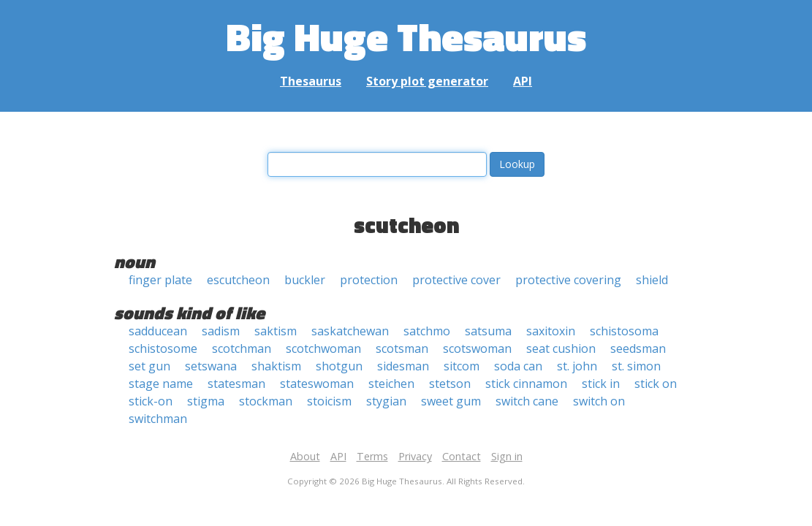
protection (369, 280)
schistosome (163, 348)
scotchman (242, 348)
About (305, 456)
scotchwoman (323, 348)
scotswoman (477, 348)
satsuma (488, 331)
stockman (266, 401)
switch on (599, 401)
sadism (221, 331)
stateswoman (317, 384)
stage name (161, 384)
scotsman (402, 348)
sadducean (158, 331)
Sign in (507, 456)
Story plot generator (427, 81)
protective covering (568, 280)
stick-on (151, 401)
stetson (450, 384)
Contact (462, 456)
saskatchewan (350, 331)
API (523, 81)
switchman (158, 419)
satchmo (427, 331)
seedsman (638, 348)
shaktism (276, 366)
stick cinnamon (526, 384)
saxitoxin (551, 331)
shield (652, 280)
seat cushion (561, 348)
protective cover (456, 280)
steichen (391, 384)
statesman (236, 384)
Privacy (415, 456)
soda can (518, 366)
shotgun (339, 366)
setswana (211, 366)
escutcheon (238, 280)
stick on (656, 384)
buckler (305, 280)
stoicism (329, 401)
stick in (601, 384)
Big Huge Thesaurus (406, 36)
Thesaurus (311, 81)
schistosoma (624, 331)
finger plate (160, 280)
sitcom (462, 366)
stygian (386, 401)
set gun (149, 366)
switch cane (527, 401)
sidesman (403, 366)
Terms (372, 456)
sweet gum (451, 401)
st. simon (636, 366)
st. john (577, 366)
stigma (206, 401)
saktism (276, 331)
